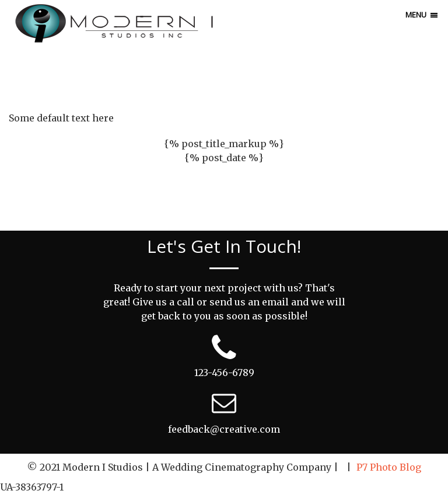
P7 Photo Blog (389, 467)
